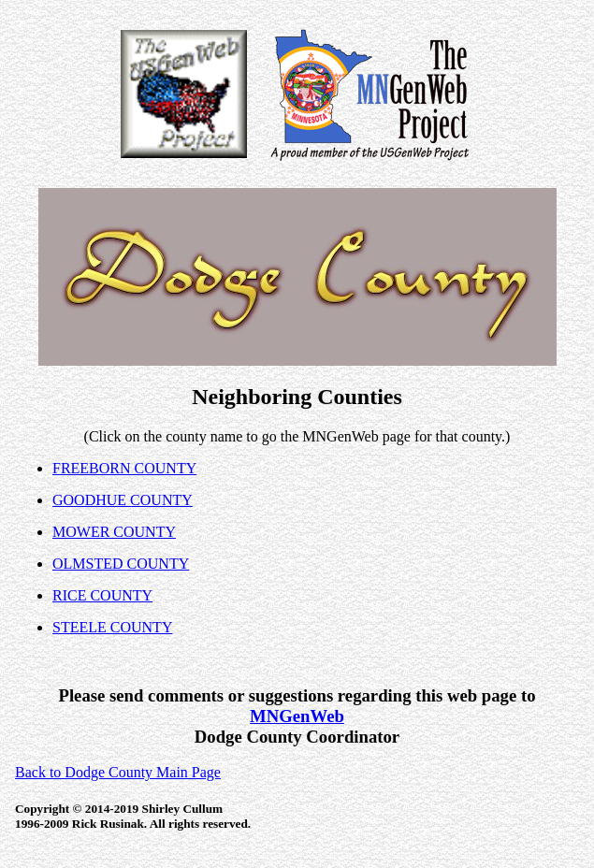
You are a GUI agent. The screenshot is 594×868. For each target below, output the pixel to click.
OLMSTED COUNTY (121, 564)
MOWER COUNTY (114, 532)
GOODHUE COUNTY (123, 500)
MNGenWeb (297, 716)
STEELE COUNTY (112, 627)
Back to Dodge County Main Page (118, 772)
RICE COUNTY (102, 595)
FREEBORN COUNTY (124, 468)
